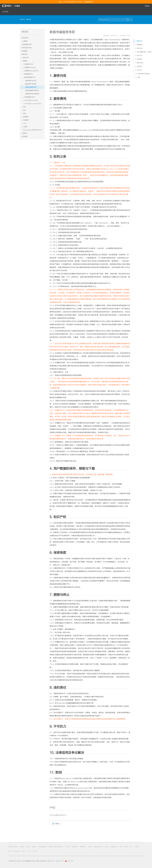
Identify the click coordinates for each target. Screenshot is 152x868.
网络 (24, 107)
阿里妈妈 (75, 847)
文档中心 (23, 20)
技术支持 (60, 861)
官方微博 (69, 861)
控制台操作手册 (27, 48)
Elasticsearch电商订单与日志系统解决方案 (34, 130)
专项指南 (25, 137)
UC (131, 847)
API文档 (5, 12)
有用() (56, 823)
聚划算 (34, 847)
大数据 (25, 127)
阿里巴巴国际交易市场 (56, 847)
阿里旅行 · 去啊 (86, 847)
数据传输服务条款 (31, 87)
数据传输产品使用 (31, 84)
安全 (24, 110)
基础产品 (25, 54)
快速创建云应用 (27, 44)
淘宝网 (22, 847)
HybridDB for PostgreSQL (33, 104)
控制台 (147, 6)
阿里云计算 (97, 847)
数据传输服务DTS (30, 77)
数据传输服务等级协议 (32, 90)
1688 (67, 847)
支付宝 (35, 851)
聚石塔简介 (25, 38)
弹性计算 (26, 58)
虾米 (10, 851)
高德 (126, 847)
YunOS (106, 847)
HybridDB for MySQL (31, 100)
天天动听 (17, 851)
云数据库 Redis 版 (30, 67)
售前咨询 (51, 861)
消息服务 (26, 117)
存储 (24, 113)
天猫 (28, 847)
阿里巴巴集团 (13, 847)
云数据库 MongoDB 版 (31, 71)
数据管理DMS (29, 74)
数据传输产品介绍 (31, 81)
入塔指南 (25, 41)
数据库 (25, 61)
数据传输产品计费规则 (32, 94)
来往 (24, 851)
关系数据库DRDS (30, 97)
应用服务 (26, 120)
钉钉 (29, 851)
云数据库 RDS (29, 64)
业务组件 (25, 133)
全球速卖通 (42, 847)
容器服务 (25, 51)
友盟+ (137, 847)
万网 (121, 847)
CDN (25, 123)
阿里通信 (114, 847)
